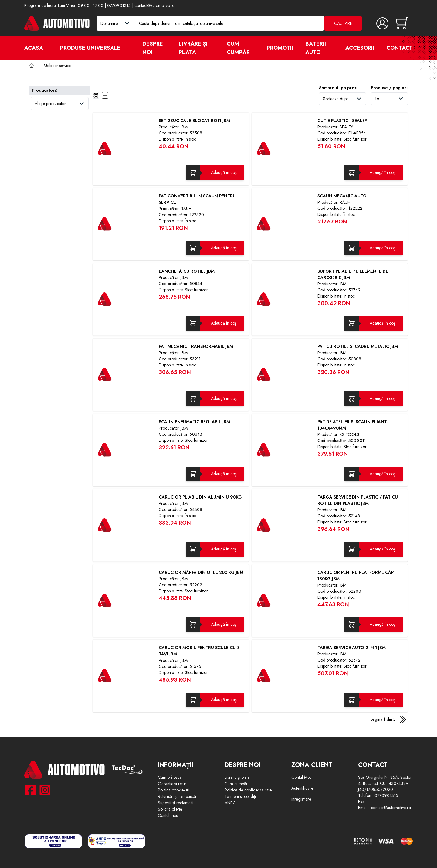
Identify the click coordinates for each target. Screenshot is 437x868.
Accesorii (360, 48)
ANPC (230, 803)
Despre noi (153, 48)
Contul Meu (301, 777)
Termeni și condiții (241, 796)
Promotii (280, 48)
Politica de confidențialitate (248, 790)
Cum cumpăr (238, 48)
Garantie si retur (172, 784)
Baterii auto (316, 48)
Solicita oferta (170, 809)
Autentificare (302, 788)
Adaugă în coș (224, 172)
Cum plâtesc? (170, 777)
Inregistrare (301, 799)
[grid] (96, 95)
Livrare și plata (193, 48)
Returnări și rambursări (178, 796)
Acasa (34, 48)
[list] (105, 95)
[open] (128, 48)
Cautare (343, 23)
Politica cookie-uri (174, 790)
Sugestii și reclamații (176, 803)
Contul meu (168, 815)
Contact (400, 48)
